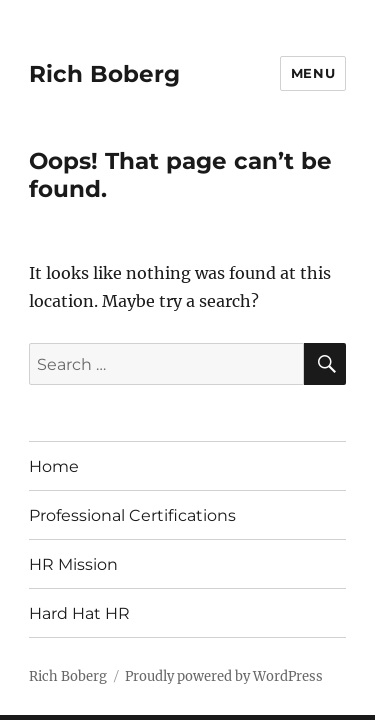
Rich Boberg (104, 74)
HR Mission (73, 564)
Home (54, 466)
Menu (313, 73)
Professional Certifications (132, 515)
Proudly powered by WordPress (224, 676)
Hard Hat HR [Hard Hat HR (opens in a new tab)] (79, 613)
